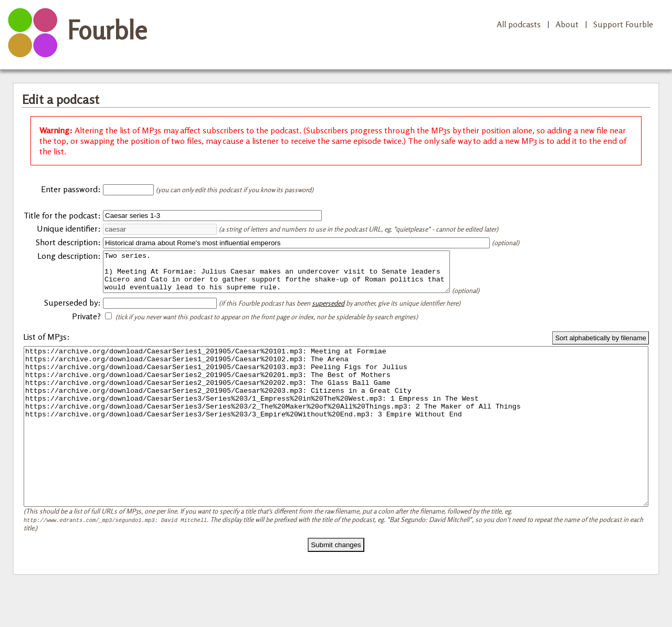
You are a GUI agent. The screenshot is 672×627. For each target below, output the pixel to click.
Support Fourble (623, 24)
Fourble (107, 30)
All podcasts (519, 24)
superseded (328, 311)
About (567, 24)
